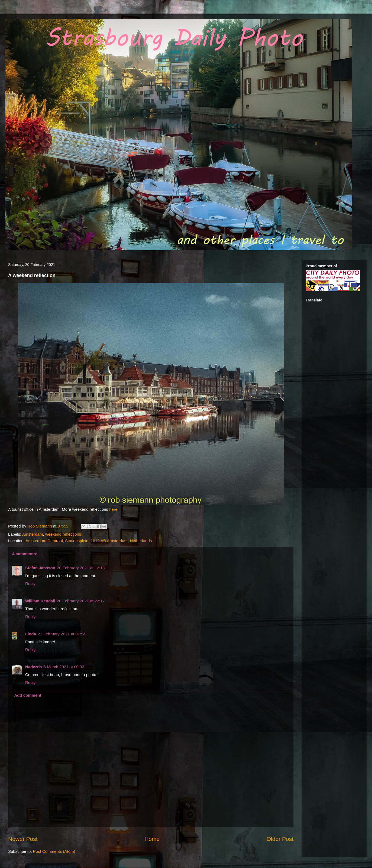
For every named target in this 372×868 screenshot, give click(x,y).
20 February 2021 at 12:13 (81, 568)
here (113, 509)
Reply (30, 584)
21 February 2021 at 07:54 (62, 634)
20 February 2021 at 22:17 (81, 601)
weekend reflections (63, 534)
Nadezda (34, 667)
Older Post (280, 839)
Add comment (28, 695)
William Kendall (40, 601)
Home (152, 839)
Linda (31, 634)
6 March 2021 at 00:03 (64, 667)
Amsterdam (33, 534)
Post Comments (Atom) (54, 851)
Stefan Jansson (40, 568)
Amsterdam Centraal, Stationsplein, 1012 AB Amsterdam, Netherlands (89, 541)
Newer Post (23, 839)
